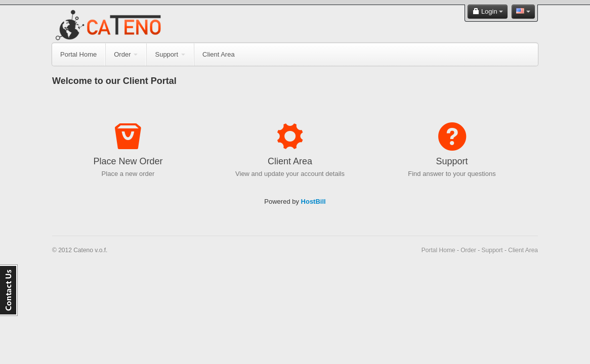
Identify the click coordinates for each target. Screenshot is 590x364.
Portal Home (78, 54)
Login (488, 11)
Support (170, 54)
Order (126, 54)
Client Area (219, 54)
